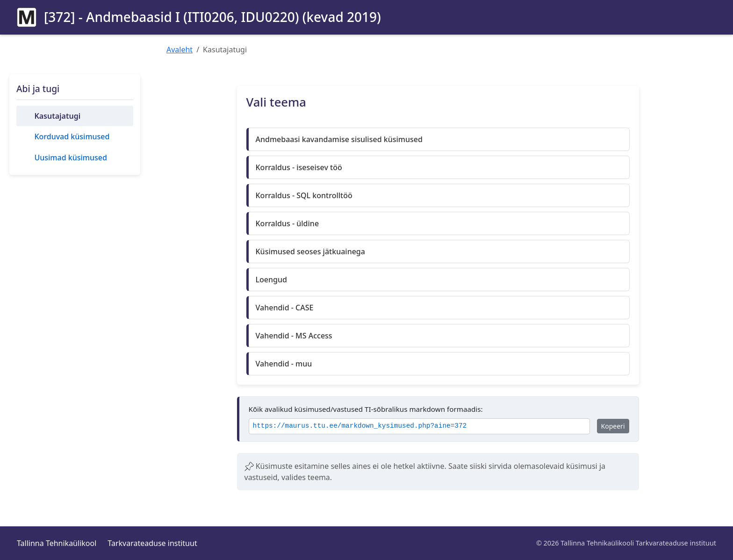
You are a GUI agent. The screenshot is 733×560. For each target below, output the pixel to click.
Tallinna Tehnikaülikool (57, 543)
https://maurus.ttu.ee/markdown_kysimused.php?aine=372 (360, 426)
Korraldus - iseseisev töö (299, 167)
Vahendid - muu (284, 364)
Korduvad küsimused (72, 136)
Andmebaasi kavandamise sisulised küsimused (339, 139)
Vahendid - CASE (285, 308)
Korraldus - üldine (287, 223)
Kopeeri (613, 426)
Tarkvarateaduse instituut (152, 543)
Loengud (271, 280)
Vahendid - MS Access (294, 336)
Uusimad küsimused (70, 158)
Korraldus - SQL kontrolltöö (304, 195)
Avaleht (180, 50)
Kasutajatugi (57, 116)
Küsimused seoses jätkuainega (310, 251)
